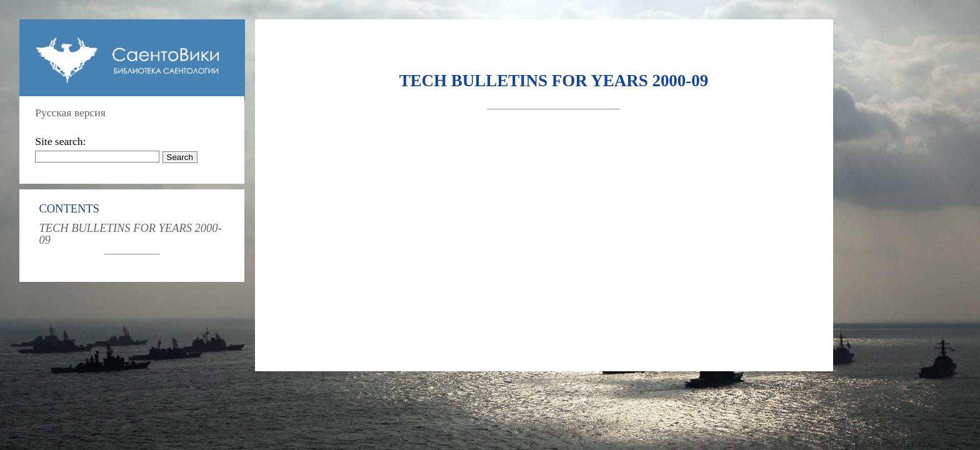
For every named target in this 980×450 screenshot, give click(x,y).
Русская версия (70, 112)
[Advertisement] (554, 216)
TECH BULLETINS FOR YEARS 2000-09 (130, 234)
